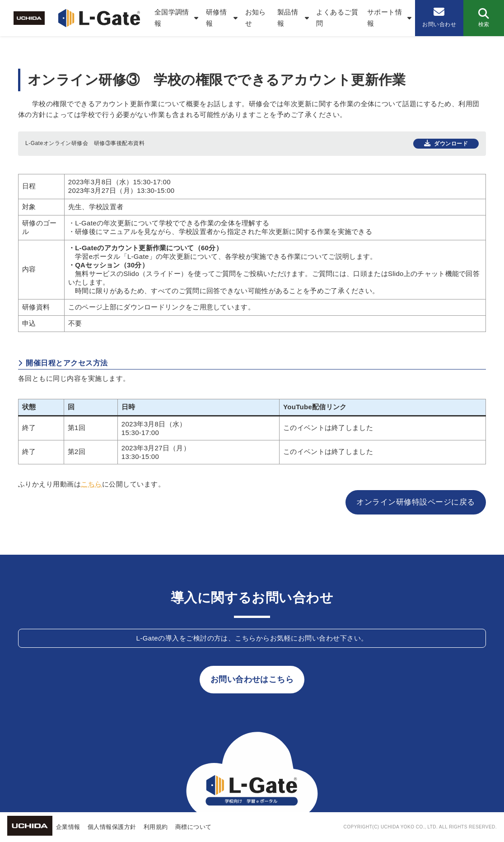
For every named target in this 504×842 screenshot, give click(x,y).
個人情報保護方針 (112, 827)
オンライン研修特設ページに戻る (415, 502)
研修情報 (216, 18)
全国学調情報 (172, 18)
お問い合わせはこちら (252, 679)
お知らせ (256, 18)
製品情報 (288, 18)
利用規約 (156, 827)
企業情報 (68, 827)
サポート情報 (385, 18)
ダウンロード (451, 144)
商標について (194, 827)
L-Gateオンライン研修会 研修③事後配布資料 (85, 143)
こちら (91, 484)
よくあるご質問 (337, 18)
